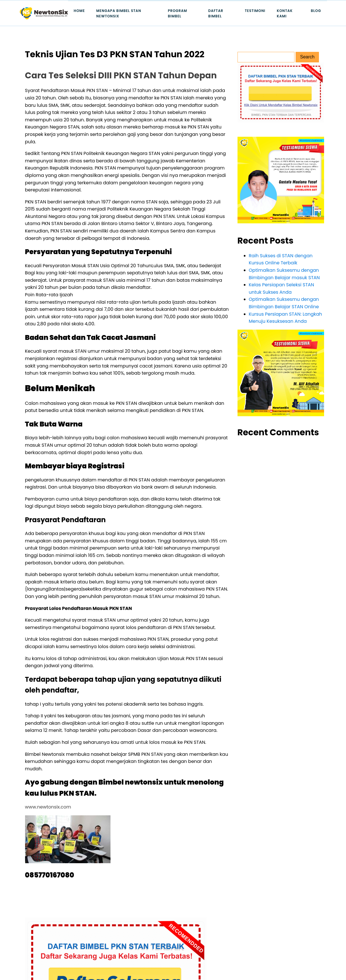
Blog (316, 11)
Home (79, 11)
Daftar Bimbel (216, 13)
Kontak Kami (285, 13)
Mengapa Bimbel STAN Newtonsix (119, 13)
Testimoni (255, 11)
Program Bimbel (177, 13)
